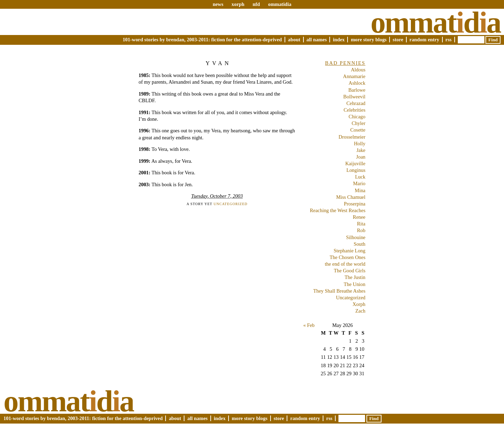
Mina (360, 190)
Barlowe (357, 90)
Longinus (356, 170)
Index (339, 40)
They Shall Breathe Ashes (339, 291)
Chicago (357, 117)
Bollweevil (354, 97)
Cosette (358, 130)
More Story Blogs (369, 40)
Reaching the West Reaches (338, 210)
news (218, 4)
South (359, 244)
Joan (361, 157)
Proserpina (355, 204)
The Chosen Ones (348, 257)
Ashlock (357, 83)
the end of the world (345, 264)
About (294, 40)
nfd (256, 4)
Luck (360, 177)
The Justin (355, 277)
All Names (317, 40)
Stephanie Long (349, 251)
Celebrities (355, 110)
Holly (360, 144)
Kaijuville (355, 163)
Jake (361, 150)
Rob (361, 230)
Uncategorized (230, 204)
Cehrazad (356, 103)
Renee (359, 217)
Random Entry (424, 40)
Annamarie (354, 76)
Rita (361, 224)
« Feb (309, 325)
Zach (360, 311)
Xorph (359, 304)
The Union (355, 284)
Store (398, 40)
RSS (449, 40)
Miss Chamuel (351, 197)
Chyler (359, 123)
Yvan (219, 63)
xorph (238, 4)
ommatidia (280, 4)
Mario (359, 183)
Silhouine (356, 237)
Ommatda (436, 22)
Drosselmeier (352, 137)
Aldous (358, 70)
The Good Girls (350, 271)
